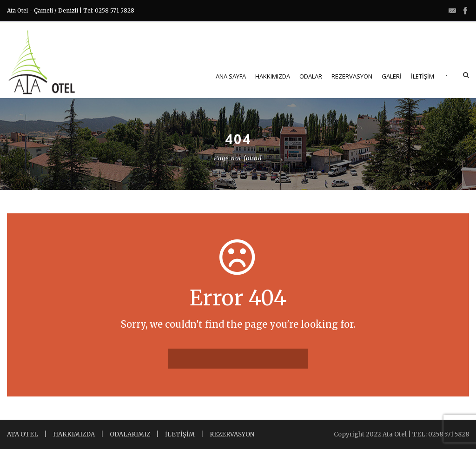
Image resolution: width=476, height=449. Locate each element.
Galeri (392, 76)
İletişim (423, 76)
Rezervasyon (352, 76)
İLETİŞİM (180, 434)
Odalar (311, 76)
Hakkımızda (273, 76)
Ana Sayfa (231, 76)
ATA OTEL (23, 434)
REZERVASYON (232, 434)
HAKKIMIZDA (74, 434)
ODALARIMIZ (130, 434)
